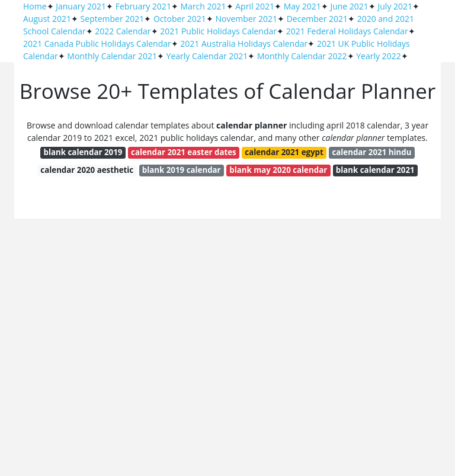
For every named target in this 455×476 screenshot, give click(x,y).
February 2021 (143, 6)
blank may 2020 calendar (278, 170)
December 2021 (317, 19)
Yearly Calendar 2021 (207, 56)
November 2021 (246, 19)
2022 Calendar (123, 31)
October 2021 (180, 19)
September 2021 (113, 19)
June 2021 (349, 6)
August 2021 (47, 19)
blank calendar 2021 (375, 170)
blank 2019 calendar (182, 170)
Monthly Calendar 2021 (112, 56)
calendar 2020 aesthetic (87, 170)
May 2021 (302, 6)
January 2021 (81, 6)
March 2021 (204, 6)
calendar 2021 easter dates (184, 152)
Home (35, 6)
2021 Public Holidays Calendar (218, 31)
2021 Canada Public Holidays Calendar (97, 44)
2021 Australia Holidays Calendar (244, 44)
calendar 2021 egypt (284, 152)
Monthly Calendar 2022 (302, 56)
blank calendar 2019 (83, 152)
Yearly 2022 (378, 56)
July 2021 (395, 6)
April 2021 (255, 6)
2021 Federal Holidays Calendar (347, 31)
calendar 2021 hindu (371, 152)
